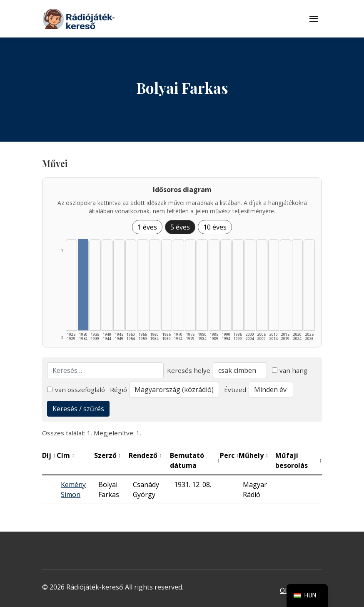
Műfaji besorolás (299, 460)
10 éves (215, 227)
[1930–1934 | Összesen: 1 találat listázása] (84, 285)
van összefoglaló (76, 390)
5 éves (180, 227)
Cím (66, 455)
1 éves (147, 227)
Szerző (108, 455)
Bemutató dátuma (195, 460)
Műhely (253, 455)
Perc (229, 455)
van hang (290, 370)
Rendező (145, 455)
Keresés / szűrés (78, 409)
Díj (49, 455)
